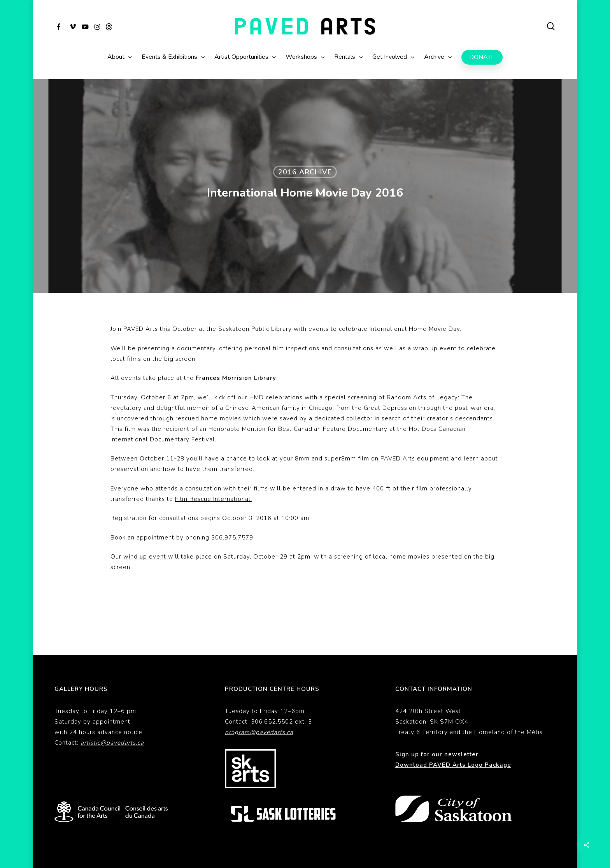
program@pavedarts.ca (259, 706)
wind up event (146, 557)
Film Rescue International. (214, 499)
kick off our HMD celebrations (258, 397)
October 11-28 (163, 459)
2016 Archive (305, 172)
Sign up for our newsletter (437, 728)
